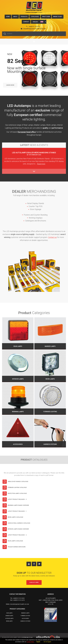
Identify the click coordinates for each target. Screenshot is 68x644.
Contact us (52, 237)
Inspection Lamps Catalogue (15, 494)
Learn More (10, 85)
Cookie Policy (30, 642)
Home (8, 17)
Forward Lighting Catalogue (15, 488)
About (15, 17)
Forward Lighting (25, 616)
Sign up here (34, 582)
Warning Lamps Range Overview (16, 505)
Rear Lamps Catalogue (13, 541)
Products (24, 17)
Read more (41, 164)
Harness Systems (25, 621)
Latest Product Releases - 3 (15, 499)
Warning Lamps (25, 613)
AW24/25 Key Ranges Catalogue (15, 482)
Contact (26, 22)
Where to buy (58, 17)
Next (65, 75)
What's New (46, 17)
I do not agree (47, 642)
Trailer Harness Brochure (14, 547)
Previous (3, 75)
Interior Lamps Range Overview (16, 529)
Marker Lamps (9, 616)
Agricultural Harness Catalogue (16, 523)
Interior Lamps (9, 618)
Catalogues (35, 17)
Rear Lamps (9, 613)
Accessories (25, 618)
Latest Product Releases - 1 (15, 511)
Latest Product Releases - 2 (15, 535)
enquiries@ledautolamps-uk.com (34, 29)
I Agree (38, 642)
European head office (27, 132)
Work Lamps (9, 621)
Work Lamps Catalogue (13, 517)
